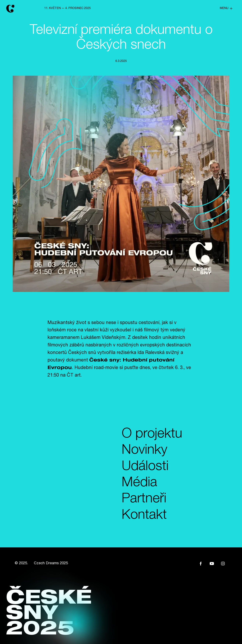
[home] (16, 9)
